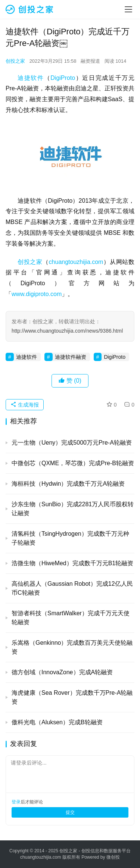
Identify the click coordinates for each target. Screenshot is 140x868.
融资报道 (90, 61)
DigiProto (63, 78)
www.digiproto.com (37, 294)
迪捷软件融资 (71, 357)
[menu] (128, 9)
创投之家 (15, 61)
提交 (70, 812)
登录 (16, 802)
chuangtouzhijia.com (76, 262)
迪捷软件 (31, 78)
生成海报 (25, 405)
